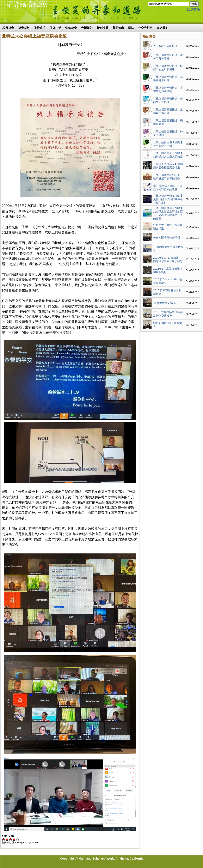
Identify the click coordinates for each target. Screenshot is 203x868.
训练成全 (71, 28)
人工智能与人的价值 (165, 46)
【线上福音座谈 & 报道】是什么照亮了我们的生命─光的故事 (168, 199)
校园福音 (8, 28)
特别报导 (103, 28)
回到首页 (193, 10)
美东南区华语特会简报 (167, 238)
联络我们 (162, 28)
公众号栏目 (145, 28)
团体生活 (55, 28)
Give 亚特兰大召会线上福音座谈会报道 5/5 (18, 839)
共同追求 (118, 28)
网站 (131, 28)
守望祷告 (87, 28)
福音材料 (24, 28)
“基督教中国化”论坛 (165, 303)
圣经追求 (40, 28)
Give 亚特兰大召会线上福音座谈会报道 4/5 (14, 839)
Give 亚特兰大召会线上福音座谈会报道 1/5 (4, 839)
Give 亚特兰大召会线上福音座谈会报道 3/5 (11, 839)
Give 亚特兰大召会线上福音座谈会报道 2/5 (7, 839)
